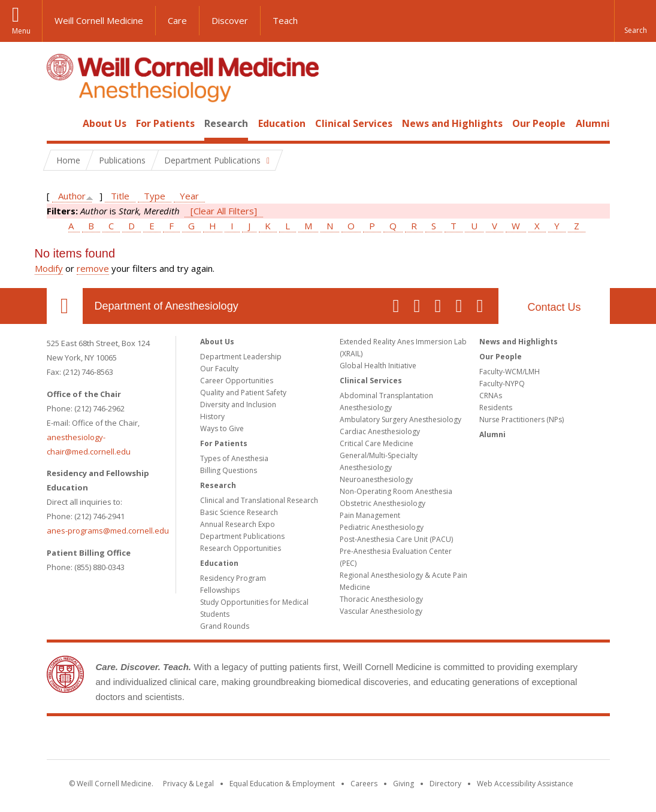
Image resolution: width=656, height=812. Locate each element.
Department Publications (242, 536)
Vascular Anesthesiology (381, 611)
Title (120, 196)
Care (177, 20)
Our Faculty (219, 369)
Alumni (593, 123)
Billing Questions (229, 470)
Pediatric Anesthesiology (382, 527)
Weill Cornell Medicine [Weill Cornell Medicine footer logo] (328, 740)
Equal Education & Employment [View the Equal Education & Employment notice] (282, 784)
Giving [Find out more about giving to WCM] (403, 784)
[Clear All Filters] (224, 211)
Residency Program (233, 578)
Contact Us (554, 307)
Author (72, 196)
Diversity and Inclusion (238, 405)
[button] (635, 21)
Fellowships (220, 590)
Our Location (65, 306)
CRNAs (491, 396)
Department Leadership (241, 357)
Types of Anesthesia (234, 458)
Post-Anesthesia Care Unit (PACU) (396, 539)
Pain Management (370, 515)
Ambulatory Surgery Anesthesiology (400, 419)
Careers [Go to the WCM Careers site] (364, 784)
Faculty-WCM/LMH (510, 372)
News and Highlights (452, 123)
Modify (49, 268)
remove (93, 268)
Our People (539, 123)
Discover (230, 20)
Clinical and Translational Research (259, 500)
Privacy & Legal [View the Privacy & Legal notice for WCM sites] (188, 784)
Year (189, 196)
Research (226, 123)
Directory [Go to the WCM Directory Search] (445, 784)
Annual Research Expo (238, 524)
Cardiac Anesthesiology (380, 431)
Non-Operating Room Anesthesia (396, 491)
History (212, 416)
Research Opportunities (241, 548)
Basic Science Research (239, 512)
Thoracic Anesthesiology (381, 599)
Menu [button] (21, 31)
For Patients (165, 123)
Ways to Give (222, 428)
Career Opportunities (237, 381)
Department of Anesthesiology (167, 306)
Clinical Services (354, 123)
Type (155, 196)
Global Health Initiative (378, 366)
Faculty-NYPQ (502, 384)
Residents (496, 407)
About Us (105, 123)
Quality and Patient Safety (243, 393)
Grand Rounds (225, 626)
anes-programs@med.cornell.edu (108, 531)
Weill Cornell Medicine (99, 20)
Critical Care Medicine (377, 443)
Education (282, 123)
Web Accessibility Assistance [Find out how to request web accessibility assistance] (525, 784)
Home (60, 123)
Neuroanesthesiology (376, 479)
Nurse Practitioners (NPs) (522, 419)
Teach (285, 20)
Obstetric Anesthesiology (383, 503)
